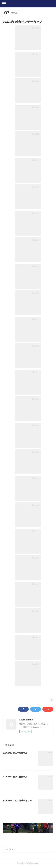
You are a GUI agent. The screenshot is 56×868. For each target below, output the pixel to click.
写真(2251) (6, 692)
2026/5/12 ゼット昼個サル (15, 777)
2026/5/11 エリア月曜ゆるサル (17, 801)
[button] (4, 3)
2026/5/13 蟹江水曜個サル (15, 753)
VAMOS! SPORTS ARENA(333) (22, 692)
